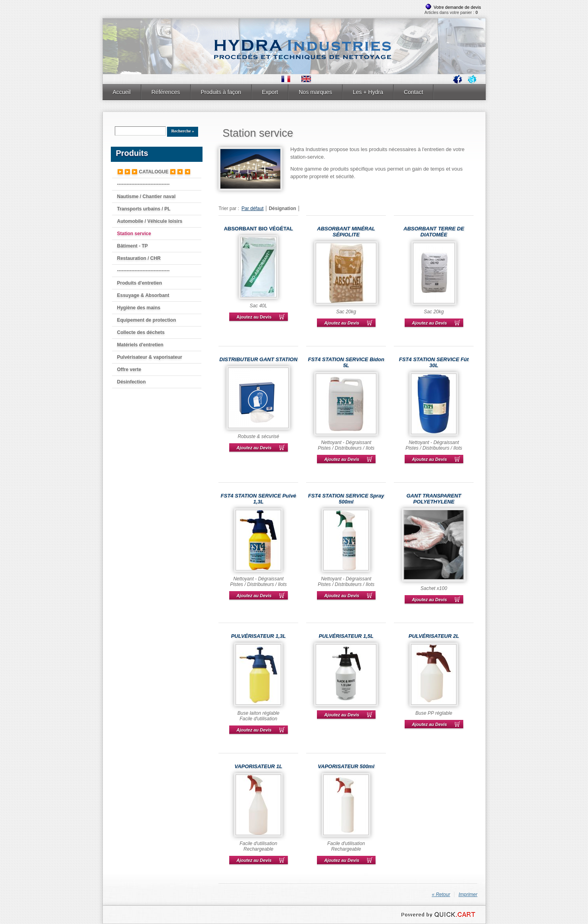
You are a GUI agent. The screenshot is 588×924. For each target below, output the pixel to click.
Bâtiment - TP (133, 246)
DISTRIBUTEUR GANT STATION (258, 359)
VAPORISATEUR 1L (258, 766)
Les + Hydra (368, 92)
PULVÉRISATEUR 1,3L (258, 636)
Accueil (122, 92)
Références (166, 92)
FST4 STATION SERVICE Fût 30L (434, 362)
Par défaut (253, 208)
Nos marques (315, 92)
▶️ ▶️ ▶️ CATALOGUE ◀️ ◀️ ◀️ (154, 172)
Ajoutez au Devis (254, 317)
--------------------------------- (144, 184)
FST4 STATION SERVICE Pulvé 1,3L (259, 499)
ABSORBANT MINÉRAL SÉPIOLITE (346, 232)
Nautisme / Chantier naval (147, 197)
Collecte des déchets (141, 332)
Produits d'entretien (140, 283)
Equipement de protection (147, 320)
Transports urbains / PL (144, 209)
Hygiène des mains (139, 308)
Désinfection (132, 382)
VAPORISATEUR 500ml (346, 766)
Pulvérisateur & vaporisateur (150, 357)
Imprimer (468, 895)
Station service (134, 234)
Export (270, 92)
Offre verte (129, 370)
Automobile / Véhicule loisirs (150, 221)
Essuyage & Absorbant (143, 295)
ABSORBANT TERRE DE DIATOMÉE (434, 232)
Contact (413, 92)
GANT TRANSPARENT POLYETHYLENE (434, 499)
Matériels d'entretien (140, 345)
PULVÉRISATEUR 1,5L (346, 636)
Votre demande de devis (457, 7)
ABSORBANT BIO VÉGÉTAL (258, 229)
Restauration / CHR (139, 258)
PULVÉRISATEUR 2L (434, 636)
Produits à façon (221, 92)
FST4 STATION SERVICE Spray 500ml (346, 499)
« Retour (441, 895)
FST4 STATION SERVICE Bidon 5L (346, 362)
